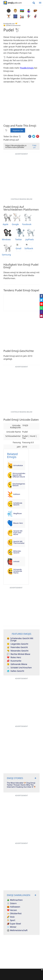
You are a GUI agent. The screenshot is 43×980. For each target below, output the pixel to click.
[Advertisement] (21, 974)
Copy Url (34, 146)
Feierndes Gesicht (17, 647)
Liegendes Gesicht (18, 644)
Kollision (17, 494)
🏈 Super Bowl (14, 924)
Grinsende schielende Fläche (18, 571)
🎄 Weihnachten (15, 900)
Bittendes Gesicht (17, 552)
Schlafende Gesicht (18, 504)
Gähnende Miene (17, 664)
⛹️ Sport (11, 920)
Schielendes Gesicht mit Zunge (20, 640)
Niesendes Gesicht (18, 651)
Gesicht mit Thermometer (19, 542)
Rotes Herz (14, 657)
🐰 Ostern (12, 903)
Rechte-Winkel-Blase (19, 654)
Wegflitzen (18, 513)
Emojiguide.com (9, 24)
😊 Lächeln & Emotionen (12, 25)
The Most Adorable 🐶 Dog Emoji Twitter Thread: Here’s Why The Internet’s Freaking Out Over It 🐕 (21, 785)
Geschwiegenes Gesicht (19, 485)
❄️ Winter (12, 927)
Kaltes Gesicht (16, 671)
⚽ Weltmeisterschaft (17, 930)
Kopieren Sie (18, 130)
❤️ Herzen (12, 910)
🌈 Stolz (11, 917)
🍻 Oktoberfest (14, 914)
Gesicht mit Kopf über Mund (18, 533)
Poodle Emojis (27, 68)
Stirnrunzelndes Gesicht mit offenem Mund (19, 475)
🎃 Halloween (14, 907)
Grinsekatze (18, 465)
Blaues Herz (18, 523)
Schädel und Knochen (19, 668)
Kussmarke (14, 661)
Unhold (16, 561)
